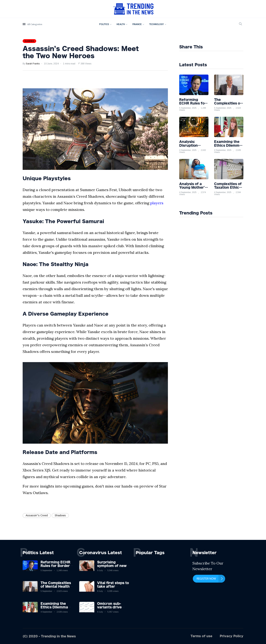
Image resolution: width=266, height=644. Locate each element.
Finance (137, 24)
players (157, 203)
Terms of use (201, 636)
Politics (104, 24)
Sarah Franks (33, 64)
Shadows (60, 515)
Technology (156, 24)
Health (121, 24)
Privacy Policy (232, 636)
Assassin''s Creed (37, 515)
